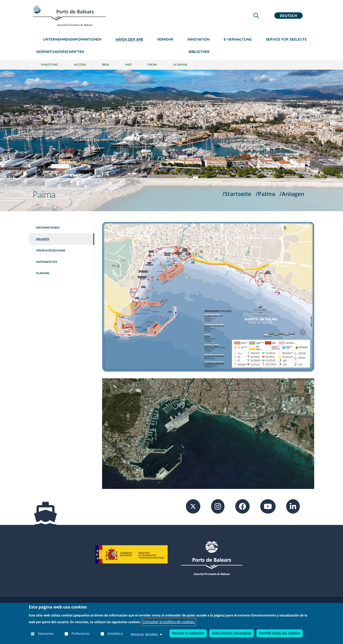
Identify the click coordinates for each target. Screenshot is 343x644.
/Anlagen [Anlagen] (292, 194)
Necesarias (46, 634)
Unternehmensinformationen (72, 39)
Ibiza (106, 65)
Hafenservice (47, 262)
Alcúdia (80, 65)
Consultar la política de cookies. (169, 622)
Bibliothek (199, 52)
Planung (43, 273)
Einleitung (49, 65)
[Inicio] (69, 16)
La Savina (180, 65)
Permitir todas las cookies (279, 633)
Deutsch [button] (288, 16)
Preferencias (81, 634)
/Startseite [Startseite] (237, 194)
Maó (128, 65)
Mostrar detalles (146, 635)
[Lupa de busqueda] (256, 16)
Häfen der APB (129, 39)
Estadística (115, 634)
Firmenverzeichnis (51, 251)
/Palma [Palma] (265, 194)
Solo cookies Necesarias (232, 633)
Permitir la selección (188, 633)
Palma (152, 65)
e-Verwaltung (238, 39)
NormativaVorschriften (60, 52)
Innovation (198, 39)
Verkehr (165, 39)
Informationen (48, 228)
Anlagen (43, 239)
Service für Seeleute (286, 39)
